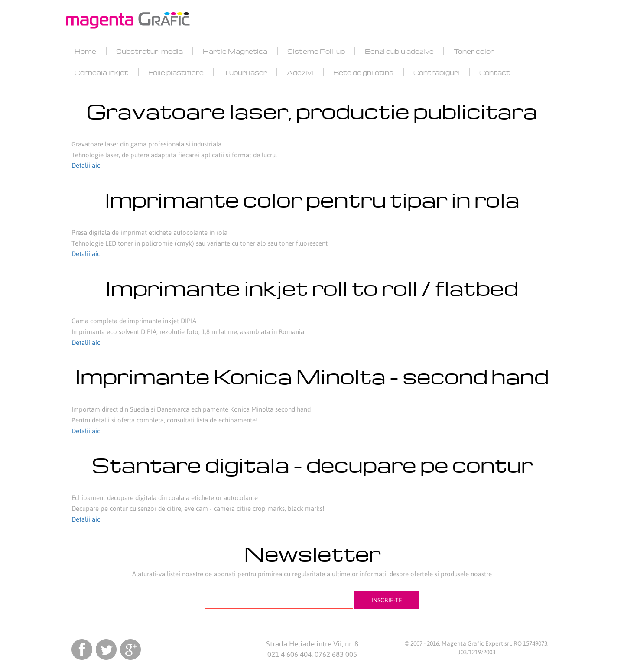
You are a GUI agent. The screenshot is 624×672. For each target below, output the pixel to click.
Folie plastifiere (176, 72)
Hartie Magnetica (235, 51)
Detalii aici (87, 165)
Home (85, 51)
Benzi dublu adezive (399, 51)
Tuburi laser (245, 72)
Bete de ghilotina (363, 72)
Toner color (474, 51)
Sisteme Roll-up (316, 51)
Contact (495, 72)
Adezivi (300, 72)
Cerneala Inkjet (101, 72)
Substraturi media (149, 51)
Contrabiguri (436, 72)
